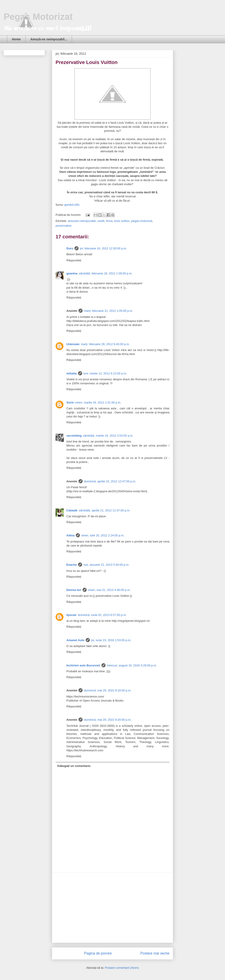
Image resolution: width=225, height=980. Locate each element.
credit (101, 221)
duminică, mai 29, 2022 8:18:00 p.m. (108, 690)
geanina (72, 273)
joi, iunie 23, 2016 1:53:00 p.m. (111, 640)
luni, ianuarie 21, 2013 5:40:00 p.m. (106, 565)
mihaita (72, 373)
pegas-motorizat (142, 221)
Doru (70, 248)
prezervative (64, 226)
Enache (72, 565)
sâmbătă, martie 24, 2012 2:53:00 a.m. (108, 436)
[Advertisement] (113, 908)
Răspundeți (74, 260)
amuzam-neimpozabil (82, 221)
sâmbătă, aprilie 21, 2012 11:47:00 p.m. (105, 510)
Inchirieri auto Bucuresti (83, 665)
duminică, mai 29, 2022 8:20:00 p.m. (108, 720)
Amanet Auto (75, 640)
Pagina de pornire (98, 953)
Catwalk (72, 510)
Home (16, 39)
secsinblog (74, 436)
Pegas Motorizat (38, 17)
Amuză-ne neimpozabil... (49, 39)
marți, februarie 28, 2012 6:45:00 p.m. (106, 344)
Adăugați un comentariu (74, 766)
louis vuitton (122, 221)
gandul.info (72, 205)
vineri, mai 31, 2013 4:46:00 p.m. (109, 590)
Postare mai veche (155, 953)
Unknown (73, 344)
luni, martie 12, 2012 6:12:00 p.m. (105, 373)
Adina (70, 535)
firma (109, 221)
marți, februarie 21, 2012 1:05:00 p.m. (108, 311)
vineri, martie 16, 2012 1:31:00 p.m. (98, 402)
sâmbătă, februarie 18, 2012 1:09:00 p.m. (106, 273)
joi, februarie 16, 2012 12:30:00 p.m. (103, 248)
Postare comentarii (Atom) (122, 968)
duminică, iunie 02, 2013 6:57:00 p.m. (102, 615)
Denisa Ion (74, 590)
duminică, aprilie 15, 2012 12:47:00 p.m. (110, 481)
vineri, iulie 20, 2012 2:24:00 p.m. (103, 535)
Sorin (70, 402)
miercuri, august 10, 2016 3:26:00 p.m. (132, 665)
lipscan (71, 615)
